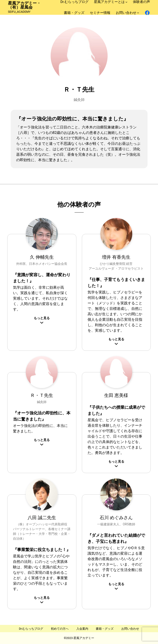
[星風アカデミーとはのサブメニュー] (126, 2)
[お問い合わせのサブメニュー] (138, 13)
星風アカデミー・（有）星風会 (24, 5)
